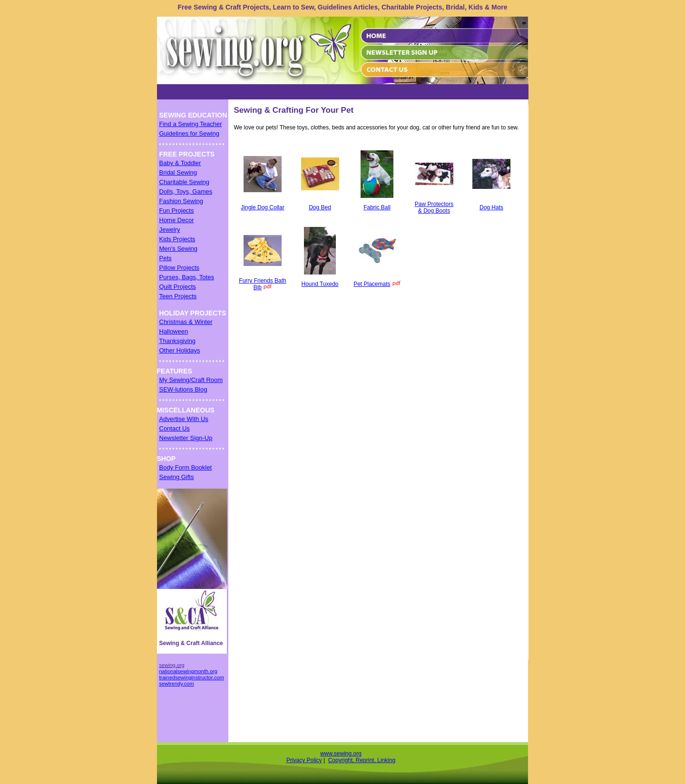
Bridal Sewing (178, 172)
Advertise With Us (184, 419)
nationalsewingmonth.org (188, 671)
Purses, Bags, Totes (187, 277)
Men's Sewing (179, 249)
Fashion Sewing (181, 201)
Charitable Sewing (185, 182)
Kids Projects (177, 239)
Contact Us (175, 428)
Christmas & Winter (186, 322)
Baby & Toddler (180, 163)
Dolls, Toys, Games (186, 191)
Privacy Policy (304, 760)
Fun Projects (177, 211)
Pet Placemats (372, 284)
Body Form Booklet (186, 467)
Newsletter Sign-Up (186, 438)
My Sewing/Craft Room (191, 380)
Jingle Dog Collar (262, 207)
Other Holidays (180, 350)
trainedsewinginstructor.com (192, 677)
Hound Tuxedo (320, 284)
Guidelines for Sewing (189, 133)
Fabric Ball (377, 207)
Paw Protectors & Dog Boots (434, 207)
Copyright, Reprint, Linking (362, 760)
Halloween (174, 331)
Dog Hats (491, 207)
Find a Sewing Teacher (191, 124)
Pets (166, 258)
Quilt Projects (178, 287)
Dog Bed (320, 207)
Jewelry (170, 230)
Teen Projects (178, 296)
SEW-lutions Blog (183, 389)
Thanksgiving (178, 341)
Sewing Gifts (177, 477)
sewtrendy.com (177, 684)
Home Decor (177, 220)
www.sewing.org (341, 754)
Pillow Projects (180, 268)
